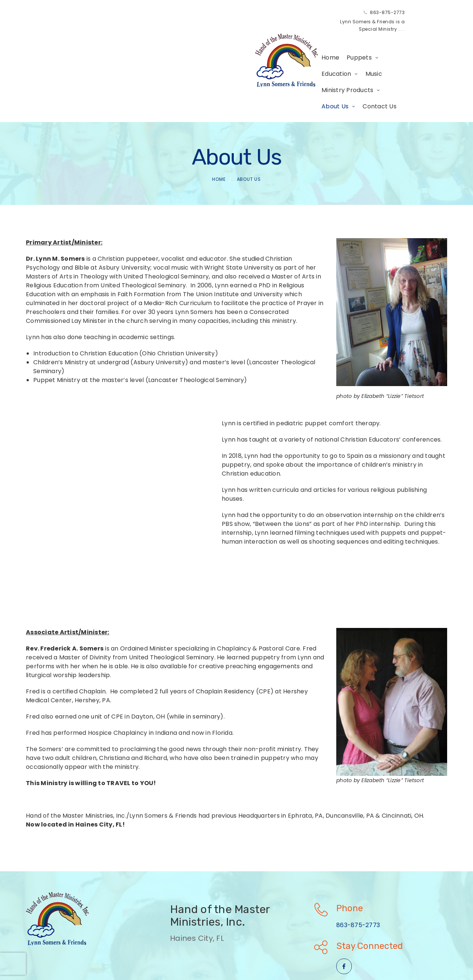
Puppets (166, 37)
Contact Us (146, 53)
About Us (340, 37)
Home (137, 37)
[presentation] (13, 964)
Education (208, 37)
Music (245, 37)
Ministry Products (286, 37)
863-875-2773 (246, 16)
